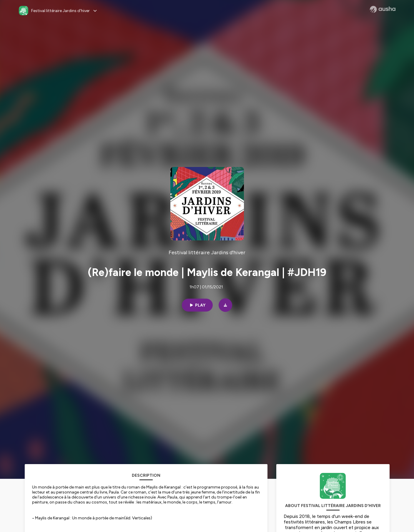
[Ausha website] (383, 9)
